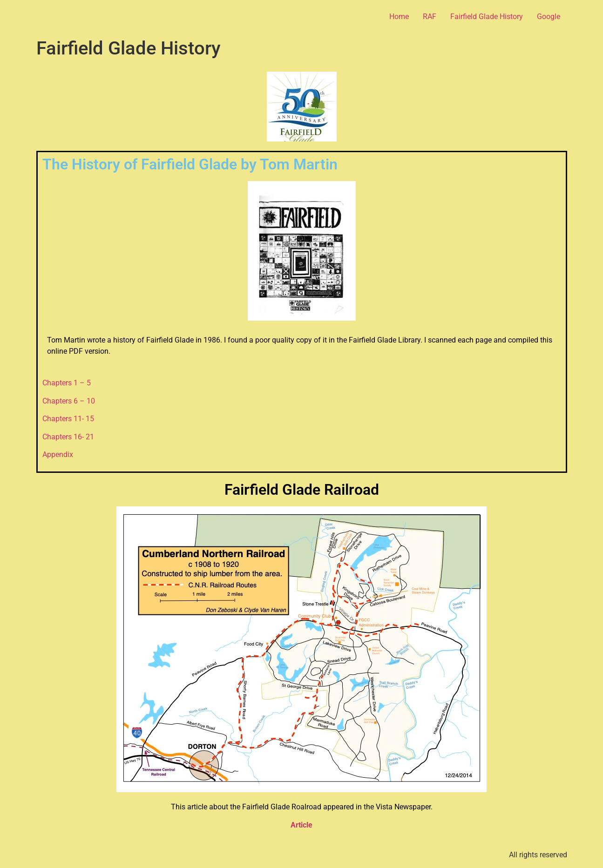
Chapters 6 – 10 (69, 401)
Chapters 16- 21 (68, 437)
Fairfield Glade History (487, 17)
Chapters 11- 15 (68, 419)
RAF (430, 17)
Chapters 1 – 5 (67, 383)
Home (399, 17)
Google (549, 17)
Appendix (58, 454)
